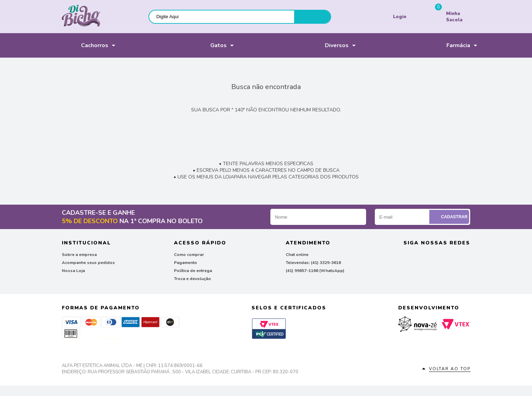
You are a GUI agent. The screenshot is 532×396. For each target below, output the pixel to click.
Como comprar (189, 255)
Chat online (297, 255)
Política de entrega (193, 271)
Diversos (327, 46)
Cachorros (85, 45)
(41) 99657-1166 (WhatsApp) (315, 271)
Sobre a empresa (79, 255)
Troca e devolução (192, 279)
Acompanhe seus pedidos (88, 263)
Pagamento (185, 263)
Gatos (207, 46)
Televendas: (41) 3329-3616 (313, 263)
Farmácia (449, 46)
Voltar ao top (450, 369)
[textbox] (222, 17)
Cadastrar (450, 217)
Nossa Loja (73, 271)
